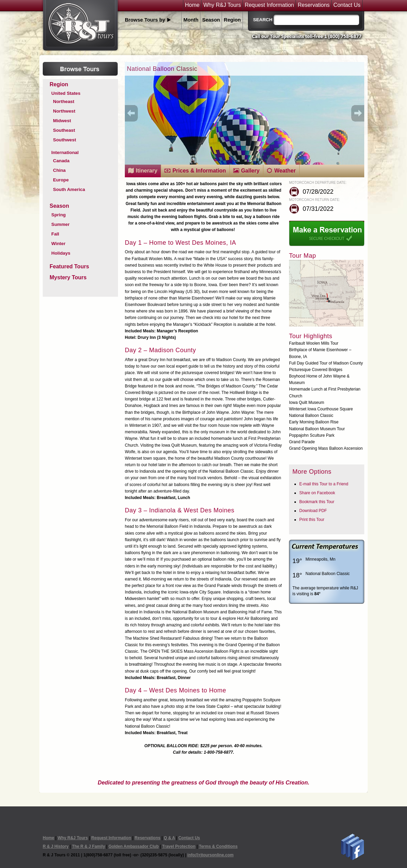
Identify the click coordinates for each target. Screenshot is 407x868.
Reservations (313, 5)
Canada (61, 161)
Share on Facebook (317, 493)
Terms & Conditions (218, 846)
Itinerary (147, 171)
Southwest (64, 140)
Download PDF (313, 511)
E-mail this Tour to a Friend (324, 484)
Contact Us (347, 5)
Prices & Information (199, 171)
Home (192, 5)
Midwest (62, 121)
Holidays (61, 253)
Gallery (250, 171)
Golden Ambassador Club (134, 846)
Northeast (64, 101)
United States (66, 93)
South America (69, 189)
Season (211, 20)
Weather (285, 171)
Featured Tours (69, 266)
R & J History (56, 846)
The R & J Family (88, 846)
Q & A (169, 838)
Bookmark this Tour (317, 502)
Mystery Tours (68, 277)
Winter (58, 244)
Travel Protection (179, 846)
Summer (60, 224)
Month (191, 20)
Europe (61, 180)
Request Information (269, 5)
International (65, 152)
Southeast (64, 130)
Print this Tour (312, 520)
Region (232, 20)
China (59, 170)
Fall (55, 234)
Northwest (64, 111)
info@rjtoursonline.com (211, 855)
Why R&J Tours (222, 5)
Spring (58, 215)
